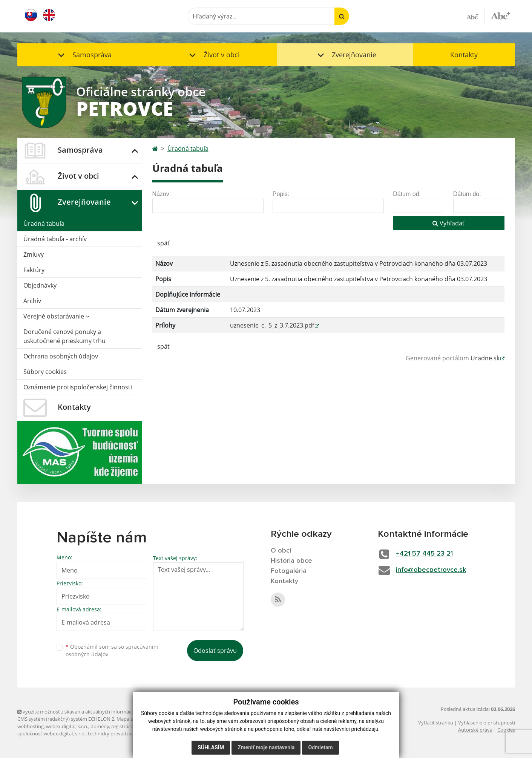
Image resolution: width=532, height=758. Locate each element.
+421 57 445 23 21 (424, 554)
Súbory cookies (45, 372)
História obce (291, 561)
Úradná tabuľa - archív (55, 239)
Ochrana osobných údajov (61, 356)
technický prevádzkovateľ (117, 733)
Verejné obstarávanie (56, 316)
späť (163, 243)
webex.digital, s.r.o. (67, 726)
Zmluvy (34, 254)
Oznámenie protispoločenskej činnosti (78, 387)
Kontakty (464, 55)
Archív (32, 301)
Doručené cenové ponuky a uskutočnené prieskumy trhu (64, 336)
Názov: (162, 194)
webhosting (31, 726)
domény (100, 726)
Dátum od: (407, 194)
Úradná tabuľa (44, 224)
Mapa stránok (132, 719)
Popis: (281, 194)
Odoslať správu (215, 651)
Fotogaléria (289, 571)
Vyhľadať (448, 223)
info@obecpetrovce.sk (431, 570)
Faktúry (34, 270)
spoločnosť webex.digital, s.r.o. (51, 733)
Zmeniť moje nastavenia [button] (266, 747)
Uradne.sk (485, 358)
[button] (83, 55)
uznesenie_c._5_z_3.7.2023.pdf (272, 325)
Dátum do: (467, 194)
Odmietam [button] (320, 747)
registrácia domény (133, 726)
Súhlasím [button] (211, 747)
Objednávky (40, 285)
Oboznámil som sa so (112, 651)
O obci (281, 551)
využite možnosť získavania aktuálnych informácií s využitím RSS (92, 712)
